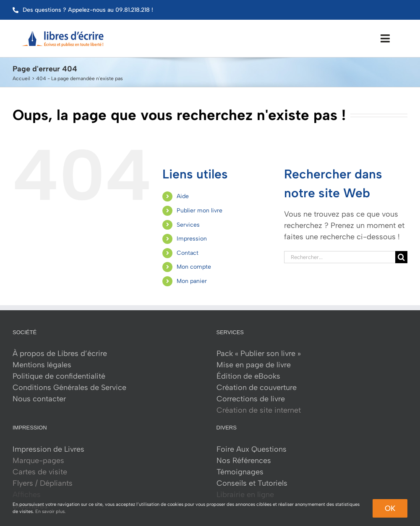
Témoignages (240, 472)
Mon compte (194, 267)
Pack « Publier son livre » (259, 353)
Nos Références (244, 461)
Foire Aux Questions (252, 449)
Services (188, 225)
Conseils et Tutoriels (252, 483)
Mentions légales (42, 365)
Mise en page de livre (254, 365)
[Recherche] (401, 257)
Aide (183, 196)
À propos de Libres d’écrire (60, 353)
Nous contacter (39, 399)
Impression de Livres (48, 449)
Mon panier (192, 281)
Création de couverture (257, 387)
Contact (188, 253)
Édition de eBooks (248, 376)
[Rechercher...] (340, 257)
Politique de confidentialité (59, 376)
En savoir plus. (51, 512)
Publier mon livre (200, 211)
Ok (390, 508)
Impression (192, 239)
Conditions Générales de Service (69, 387)
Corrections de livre (251, 399)
